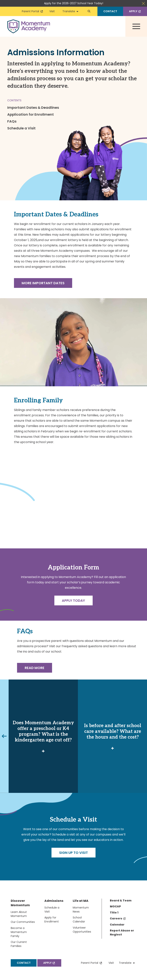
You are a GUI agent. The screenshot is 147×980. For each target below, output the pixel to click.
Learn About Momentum (19, 914)
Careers (118, 918)
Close (143, 3)
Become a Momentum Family (19, 932)
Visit (52, 11)
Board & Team (121, 900)
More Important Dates (43, 283)
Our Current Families (19, 944)
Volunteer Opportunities (82, 930)
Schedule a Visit (21, 128)
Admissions (54, 901)
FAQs (12, 121)
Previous (4, 736)
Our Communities (23, 922)
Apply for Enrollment (52, 920)
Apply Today (73, 600)
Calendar (117, 925)
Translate (70, 11)
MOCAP (115, 906)
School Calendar (79, 920)
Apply (135, 11)
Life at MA (81, 901)
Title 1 (114, 913)
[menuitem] (28, 924)
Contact (110, 11)
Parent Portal (33, 11)
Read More (35, 668)
